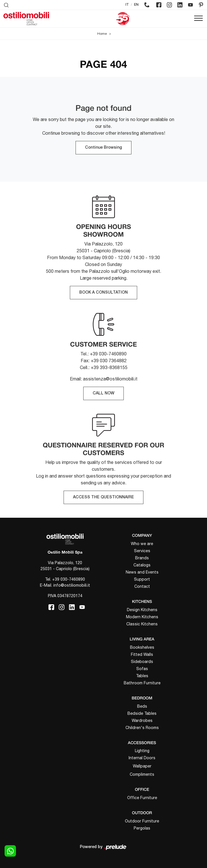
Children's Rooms (142, 728)
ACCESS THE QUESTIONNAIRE (103, 497)
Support (142, 579)
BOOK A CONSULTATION (103, 293)
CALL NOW (103, 393)
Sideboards (142, 662)
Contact (142, 586)
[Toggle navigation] (198, 19)
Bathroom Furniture (142, 683)
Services (142, 551)
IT (127, 5)
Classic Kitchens (142, 624)
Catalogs (142, 565)
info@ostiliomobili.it (72, 585)
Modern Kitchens (142, 617)
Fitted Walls (142, 654)
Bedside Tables (142, 713)
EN (136, 5)
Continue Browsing (103, 148)
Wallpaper (142, 766)
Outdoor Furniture (142, 821)
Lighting (142, 751)
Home (102, 34)
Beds (142, 706)
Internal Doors (142, 758)
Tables (142, 676)
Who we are (142, 544)
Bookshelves (142, 647)
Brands (142, 558)
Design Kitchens (142, 610)
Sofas (142, 669)
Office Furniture (142, 798)
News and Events (142, 572)
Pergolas (142, 828)
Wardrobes (142, 720)
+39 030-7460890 (69, 579)
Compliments (142, 774)
